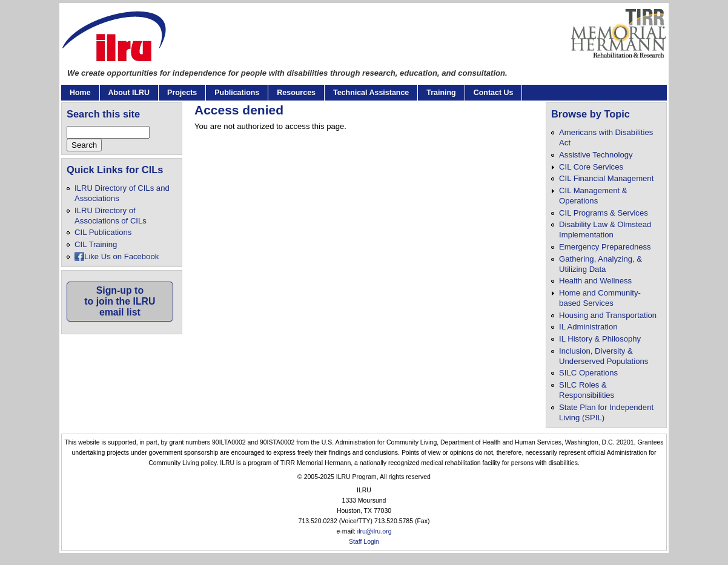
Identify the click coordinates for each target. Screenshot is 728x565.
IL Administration (588, 327)
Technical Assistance (371, 93)
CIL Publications (103, 232)
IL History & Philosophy (600, 339)
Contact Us (494, 93)
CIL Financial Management (606, 178)
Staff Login (364, 542)
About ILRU (129, 93)
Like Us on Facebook (121, 256)
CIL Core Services (591, 167)
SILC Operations (588, 373)
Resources (296, 93)
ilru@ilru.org (375, 531)
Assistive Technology (596, 155)
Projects (182, 93)
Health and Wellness (595, 281)
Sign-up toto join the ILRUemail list (120, 301)
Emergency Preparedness (605, 247)
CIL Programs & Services (604, 213)
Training (441, 93)
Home (80, 93)
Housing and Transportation (608, 315)
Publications (237, 93)
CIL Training (96, 244)
